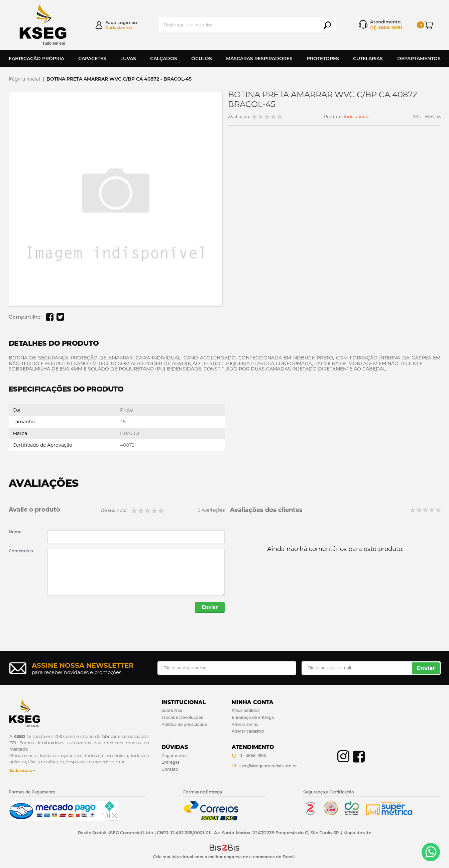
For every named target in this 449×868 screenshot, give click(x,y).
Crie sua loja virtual (173, 857)
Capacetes (92, 59)
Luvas (128, 59)
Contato (170, 770)
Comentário (21, 551)
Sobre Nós (172, 711)
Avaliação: (239, 117)
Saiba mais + (22, 771)
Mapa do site (357, 833)
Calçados (164, 59)
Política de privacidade (184, 725)
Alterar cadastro (248, 732)
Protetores (323, 59)
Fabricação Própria (36, 59)
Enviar (209, 608)
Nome (15, 532)
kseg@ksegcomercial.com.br (268, 767)
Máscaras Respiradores (259, 59)
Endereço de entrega (253, 718)
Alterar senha (245, 725)
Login (124, 22)
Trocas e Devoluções (182, 718)
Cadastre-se (119, 27)
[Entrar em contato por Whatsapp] (431, 852)
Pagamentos (175, 756)
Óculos (202, 59)
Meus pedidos (246, 711)
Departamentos (419, 59)
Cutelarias (368, 59)
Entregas (171, 763)
